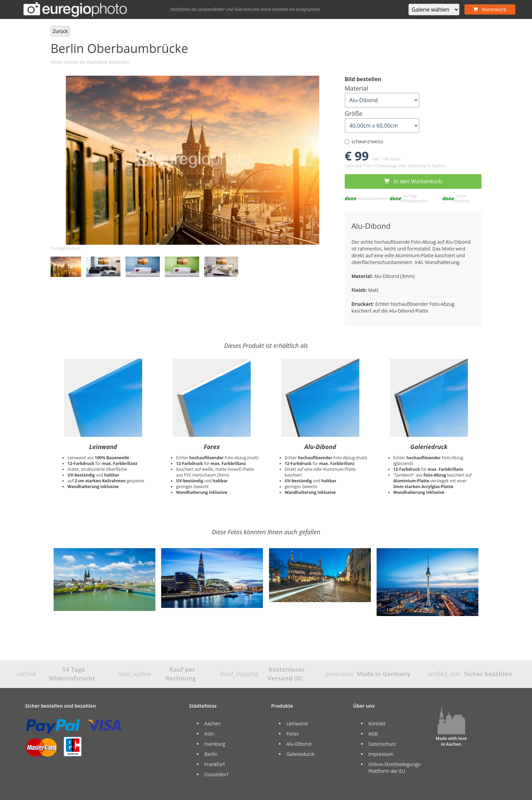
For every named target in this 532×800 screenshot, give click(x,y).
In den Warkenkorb (413, 181)
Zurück (60, 31)
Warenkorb (490, 9)
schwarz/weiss (364, 141)
